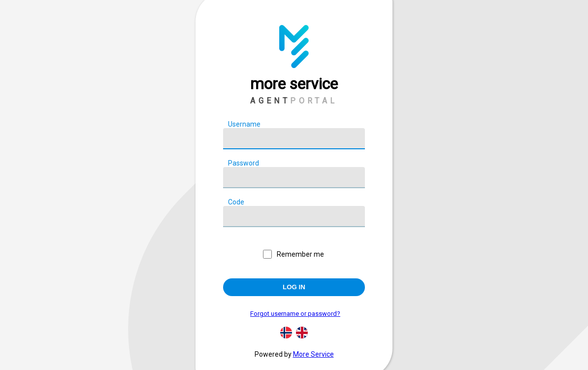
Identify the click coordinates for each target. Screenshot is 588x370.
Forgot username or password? (295, 314)
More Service (313, 354)
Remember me (300, 254)
